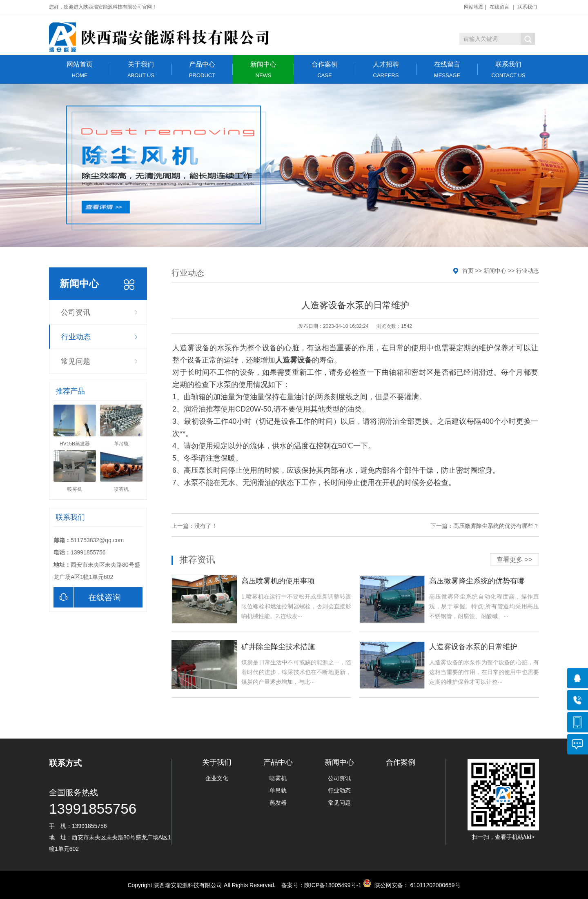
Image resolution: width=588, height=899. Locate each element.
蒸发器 (278, 803)
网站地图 (474, 7)
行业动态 (76, 337)
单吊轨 (278, 790)
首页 (468, 271)
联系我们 (527, 7)
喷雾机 (278, 778)
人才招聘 (386, 70)
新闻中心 (263, 70)
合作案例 (325, 70)
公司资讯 (76, 312)
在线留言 (499, 7)
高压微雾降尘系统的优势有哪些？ (496, 526)
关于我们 (141, 70)
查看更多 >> (514, 560)
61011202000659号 (435, 885)
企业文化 (217, 778)
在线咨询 (87, 597)
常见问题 (76, 361)
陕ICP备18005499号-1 (333, 885)
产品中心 (202, 70)
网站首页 (80, 70)
